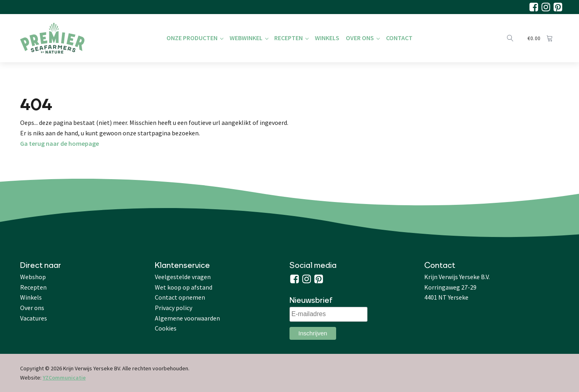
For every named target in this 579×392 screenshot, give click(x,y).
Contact (399, 38)
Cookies (166, 328)
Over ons (32, 308)
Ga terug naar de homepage (60, 143)
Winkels (327, 38)
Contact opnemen (180, 297)
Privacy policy (173, 308)
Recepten (288, 38)
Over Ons (360, 38)
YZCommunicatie (64, 378)
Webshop (33, 277)
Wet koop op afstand (184, 287)
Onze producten (192, 38)
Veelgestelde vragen (183, 277)
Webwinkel (246, 38)
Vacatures (34, 318)
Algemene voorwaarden (187, 318)
